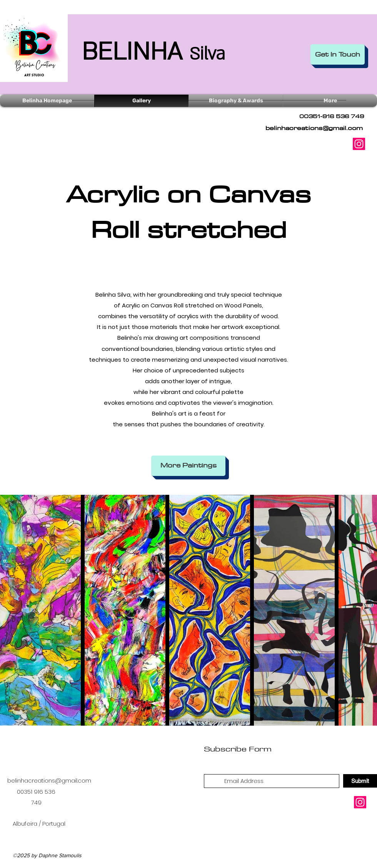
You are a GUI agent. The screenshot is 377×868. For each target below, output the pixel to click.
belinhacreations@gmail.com (314, 128)
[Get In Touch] (338, 54)
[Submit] (360, 781)
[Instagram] (359, 144)
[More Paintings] (188, 466)
